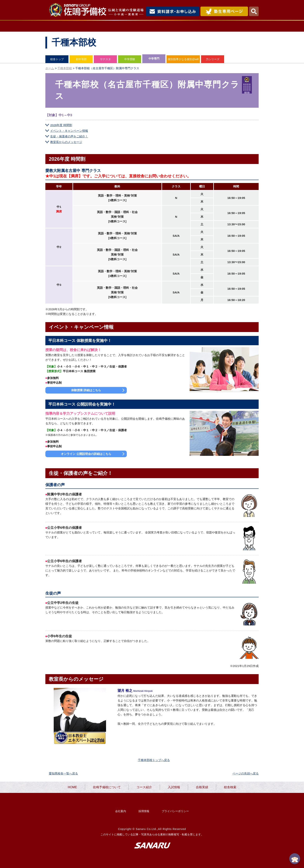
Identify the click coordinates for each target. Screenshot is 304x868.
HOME (60, 26)
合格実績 (210, 26)
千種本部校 (65, 68)
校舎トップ (57, 59)
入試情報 (179, 26)
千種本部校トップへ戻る (154, 760)
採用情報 (144, 811)
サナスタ (105, 59)
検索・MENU (254, 11)
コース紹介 (146, 26)
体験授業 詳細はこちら (86, 390)
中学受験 (130, 59)
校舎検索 (242, 26)
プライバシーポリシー (175, 811)
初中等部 (81, 59)
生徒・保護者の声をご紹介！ (69, 136)
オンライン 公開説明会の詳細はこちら (86, 454)
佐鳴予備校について (102, 26)
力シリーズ (213, 59)
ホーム (50, 68)
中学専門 (154, 59)
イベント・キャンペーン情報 (69, 131)
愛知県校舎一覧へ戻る (63, 773)
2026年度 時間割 (61, 125)
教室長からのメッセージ (66, 142)
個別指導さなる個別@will (183, 59)
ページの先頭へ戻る (246, 773)
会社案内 (121, 811)
